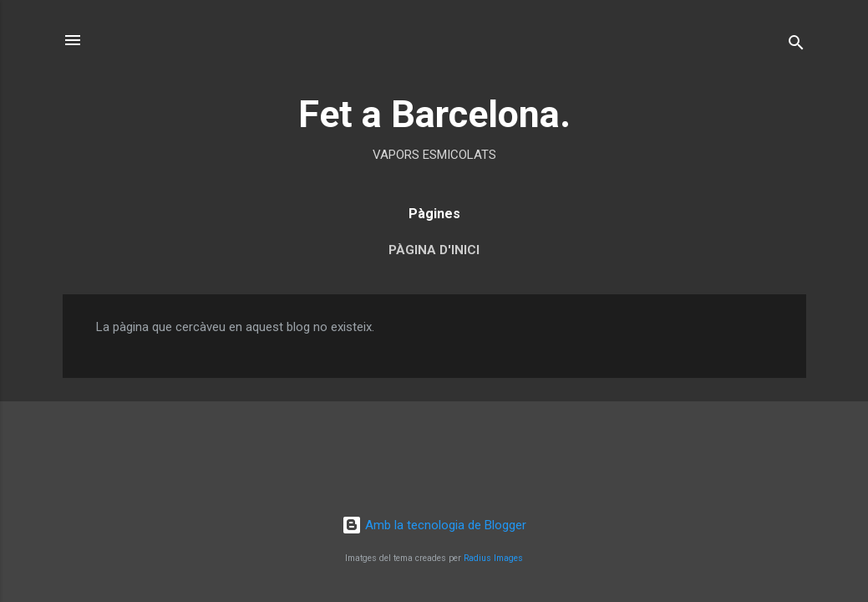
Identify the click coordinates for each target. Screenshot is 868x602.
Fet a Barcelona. (434, 114)
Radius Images (493, 558)
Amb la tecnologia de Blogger (434, 525)
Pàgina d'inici (434, 250)
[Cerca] (796, 46)
